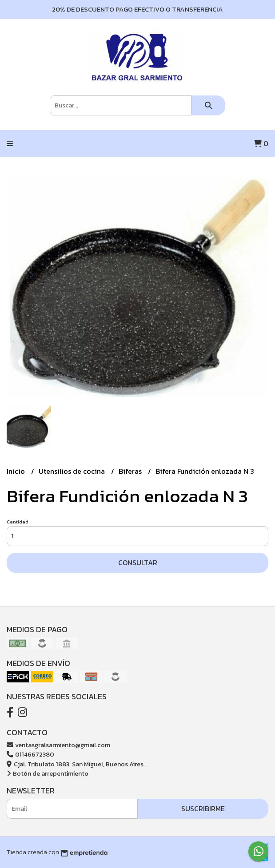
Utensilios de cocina (73, 471)
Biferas (131, 471)
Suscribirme (203, 809)
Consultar (138, 563)
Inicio (17, 471)
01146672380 (30, 754)
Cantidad (18, 522)
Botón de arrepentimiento (48, 773)
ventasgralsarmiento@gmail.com (58, 745)
